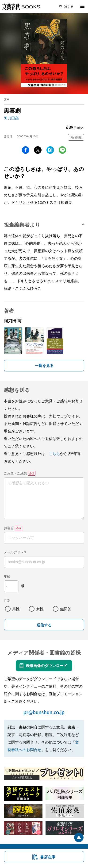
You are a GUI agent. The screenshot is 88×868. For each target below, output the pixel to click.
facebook (26, 150)
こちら (54, 453)
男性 (16, 609)
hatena (50, 150)
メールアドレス (15, 552)
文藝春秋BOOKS (21, 7)
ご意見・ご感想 (15, 473)
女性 (40, 609)
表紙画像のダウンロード (46, 665)
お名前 (9, 528)
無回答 (66, 609)
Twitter (38, 150)
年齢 (7, 576)
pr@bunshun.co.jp (44, 712)
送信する (44, 625)
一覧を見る (44, 365)
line (62, 150)
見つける (66, 6)
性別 (7, 600)
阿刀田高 (11, 118)
